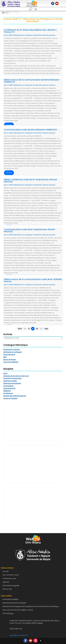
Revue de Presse (10, 359)
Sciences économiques (12, 383)
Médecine (7, 391)
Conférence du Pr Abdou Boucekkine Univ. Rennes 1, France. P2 (30, 31)
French (5, 13)
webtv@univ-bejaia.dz (19, 635)
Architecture (8, 393)
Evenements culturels (12, 349)
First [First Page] (20, 329)
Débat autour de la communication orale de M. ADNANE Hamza (33, 280)
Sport (5, 373)
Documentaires (9, 354)
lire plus (9, 125)
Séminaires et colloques (23, 35)
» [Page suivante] (41, 329)
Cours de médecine (11, 362)
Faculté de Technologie (12, 378)
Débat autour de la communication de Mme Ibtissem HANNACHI (32, 81)
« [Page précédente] (25, 329)
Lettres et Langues (10, 398)
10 (37, 329)
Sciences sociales (10, 381)
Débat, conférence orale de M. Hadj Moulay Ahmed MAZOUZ (30, 181)
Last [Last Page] (46, 329)
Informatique (8, 386)
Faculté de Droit (9, 388)
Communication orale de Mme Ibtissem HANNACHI (30, 130)
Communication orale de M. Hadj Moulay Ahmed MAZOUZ (29, 230)
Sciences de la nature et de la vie (16, 376)
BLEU (5, 357)
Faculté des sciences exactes (44, 35)
